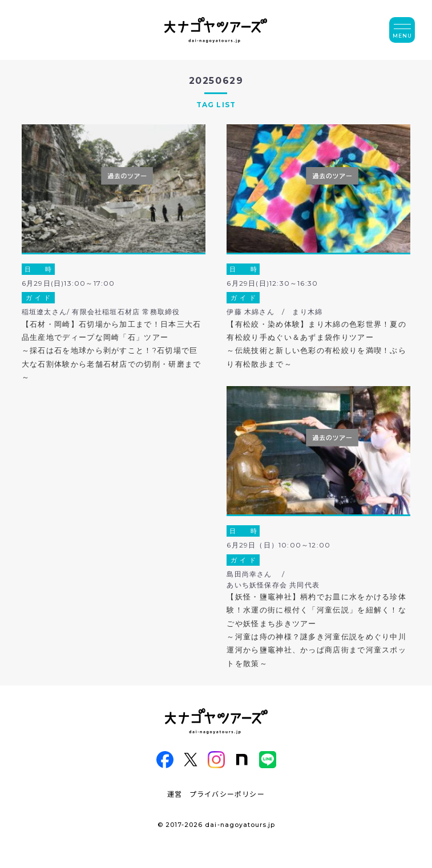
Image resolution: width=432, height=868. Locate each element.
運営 (175, 794)
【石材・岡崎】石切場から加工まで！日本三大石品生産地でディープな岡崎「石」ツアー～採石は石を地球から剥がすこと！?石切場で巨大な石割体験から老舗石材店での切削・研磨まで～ (112, 351)
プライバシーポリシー (227, 794)
